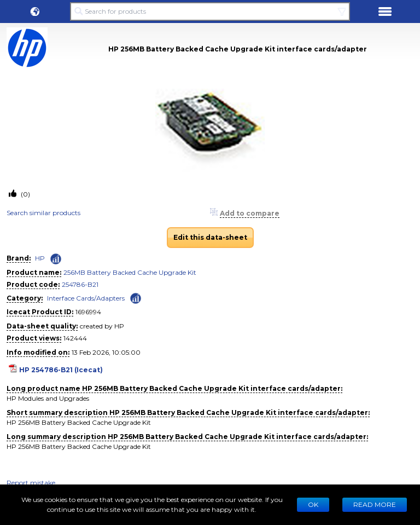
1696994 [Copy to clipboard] (88, 312)
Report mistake (31, 483)
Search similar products (43, 213)
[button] (35, 11)
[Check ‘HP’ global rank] (56, 259)
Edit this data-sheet (210, 237)
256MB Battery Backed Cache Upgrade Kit (130, 272)
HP (40, 258)
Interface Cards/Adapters (86, 298)
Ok (313, 504)
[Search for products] (210, 11)
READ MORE (375, 504)
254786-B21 (80, 284)
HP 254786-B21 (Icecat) (61, 370)
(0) (25, 194)
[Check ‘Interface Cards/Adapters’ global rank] (136, 298)
